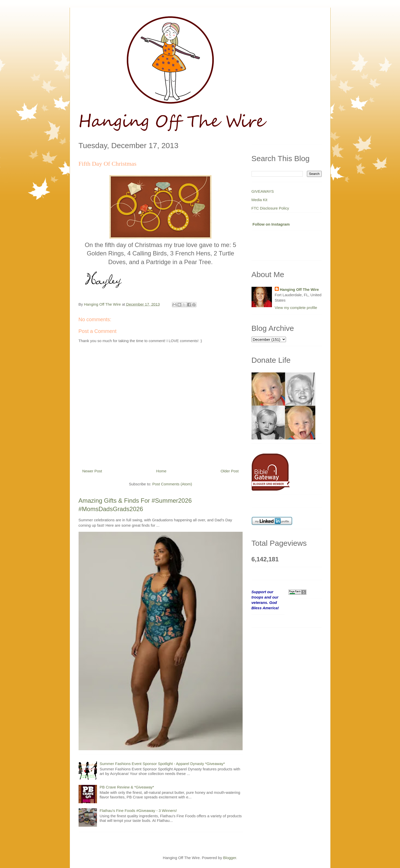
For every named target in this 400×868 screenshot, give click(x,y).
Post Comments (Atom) (172, 484)
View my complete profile (296, 308)
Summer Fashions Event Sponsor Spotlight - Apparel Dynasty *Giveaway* (162, 764)
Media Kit (260, 200)
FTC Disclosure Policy (270, 208)
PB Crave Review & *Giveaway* (127, 787)
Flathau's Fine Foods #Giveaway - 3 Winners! (138, 811)
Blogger (230, 858)
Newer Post (92, 471)
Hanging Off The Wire (299, 289)
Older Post (230, 471)
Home (161, 471)
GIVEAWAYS (263, 191)
